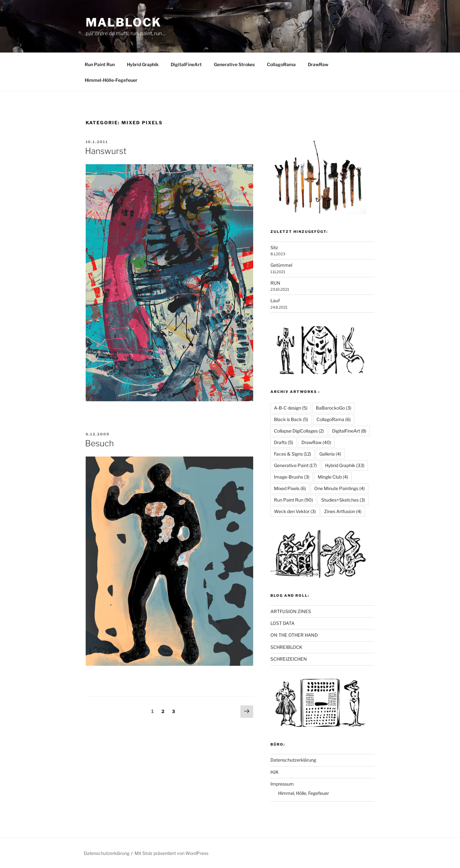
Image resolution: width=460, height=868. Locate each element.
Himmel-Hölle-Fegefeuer (111, 80)
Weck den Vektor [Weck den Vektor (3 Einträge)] (295, 511)
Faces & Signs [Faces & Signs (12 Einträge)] (292, 454)
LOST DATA (282, 623)
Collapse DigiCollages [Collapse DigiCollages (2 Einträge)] (299, 431)
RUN (275, 283)
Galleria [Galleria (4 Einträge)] (330, 454)
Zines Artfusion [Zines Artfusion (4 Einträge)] (343, 511)
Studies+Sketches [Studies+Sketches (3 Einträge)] (343, 500)
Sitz (274, 247)
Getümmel (281, 265)
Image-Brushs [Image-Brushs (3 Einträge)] (292, 477)
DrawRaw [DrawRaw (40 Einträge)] (316, 442)
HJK (275, 772)
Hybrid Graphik (143, 64)
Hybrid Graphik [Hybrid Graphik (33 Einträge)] (345, 465)
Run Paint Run (100, 64)
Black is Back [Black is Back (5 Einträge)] (291, 419)
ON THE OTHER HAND (294, 635)
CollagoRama (281, 64)
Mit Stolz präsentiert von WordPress (172, 853)
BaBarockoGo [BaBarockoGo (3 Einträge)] (334, 408)
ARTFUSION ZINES (291, 611)
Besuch (99, 443)
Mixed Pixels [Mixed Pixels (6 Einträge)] (290, 488)
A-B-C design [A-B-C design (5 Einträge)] (291, 408)
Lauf (275, 300)
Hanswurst (106, 151)
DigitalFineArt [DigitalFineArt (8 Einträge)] (349, 431)
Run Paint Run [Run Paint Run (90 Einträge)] (293, 500)
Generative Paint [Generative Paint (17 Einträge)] (295, 465)
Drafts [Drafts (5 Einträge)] (284, 442)
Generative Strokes (234, 64)
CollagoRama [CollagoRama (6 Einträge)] (334, 419)
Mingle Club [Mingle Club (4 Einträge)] (333, 477)
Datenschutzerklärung (293, 760)
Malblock (124, 22)
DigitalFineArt (186, 64)
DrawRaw (318, 64)
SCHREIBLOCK (286, 647)
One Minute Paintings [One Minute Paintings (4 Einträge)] (339, 488)
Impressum (282, 784)
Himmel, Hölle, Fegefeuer (304, 793)
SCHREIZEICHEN (289, 659)
